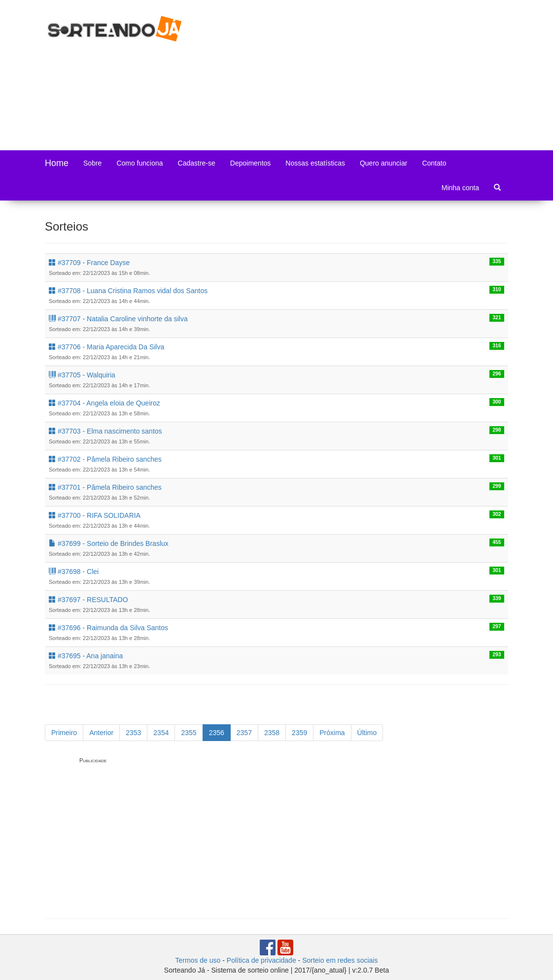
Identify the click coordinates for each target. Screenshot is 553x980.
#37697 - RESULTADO (88, 600)
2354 (161, 733)
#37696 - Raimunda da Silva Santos (108, 628)
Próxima (332, 733)
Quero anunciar (384, 163)
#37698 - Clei (74, 572)
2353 (133, 733)
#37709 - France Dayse (89, 263)
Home (57, 163)
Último (367, 733)
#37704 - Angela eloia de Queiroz (104, 403)
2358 (272, 733)
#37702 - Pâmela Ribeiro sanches (105, 459)
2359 (299, 733)
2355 (189, 733)
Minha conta (460, 188)
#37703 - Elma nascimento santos (105, 431)
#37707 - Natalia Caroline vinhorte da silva (118, 319)
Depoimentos (251, 163)
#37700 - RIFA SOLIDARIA (95, 515)
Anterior (101, 733)
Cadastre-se (197, 163)
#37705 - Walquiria (82, 375)
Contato (434, 163)
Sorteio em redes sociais (340, 960)
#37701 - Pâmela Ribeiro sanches (105, 487)
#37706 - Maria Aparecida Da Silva (106, 347)
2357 (244, 733)
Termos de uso (198, 960)
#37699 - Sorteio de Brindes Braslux (109, 543)
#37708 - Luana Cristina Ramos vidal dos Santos (128, 291)
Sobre (92, 163)
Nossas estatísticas (315, 163)
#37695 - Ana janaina (86, 656)
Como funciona (139, 163)
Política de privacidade (261, 960)
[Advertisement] (376, 74)
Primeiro (64, 733)
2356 (217, 733)
